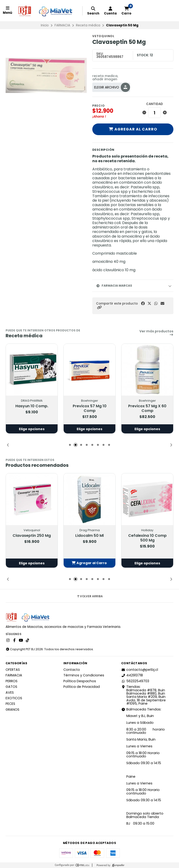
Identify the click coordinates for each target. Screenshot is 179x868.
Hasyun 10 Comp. (32, 406)
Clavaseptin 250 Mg (32, 535)
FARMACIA (62, 25)
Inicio (45, 25)
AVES (10, 692)
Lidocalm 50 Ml (89, 535)
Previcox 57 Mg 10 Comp (90, 408)
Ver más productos (156, 333)
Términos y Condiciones (84, 675)
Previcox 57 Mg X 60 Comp (147, 408)
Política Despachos (80, 681)
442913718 (132, 675)
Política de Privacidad (82, 687)
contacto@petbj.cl (140, 670)
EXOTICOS (14, 698)
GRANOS (12, 710)
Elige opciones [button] (32, 429)
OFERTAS (13, 670)
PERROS (12, 681)
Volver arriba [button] (90, 596)
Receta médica (88, 25)
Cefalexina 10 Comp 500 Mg (147, 538)
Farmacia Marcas (114, 286)
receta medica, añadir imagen (105, 77)
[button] (99, 307)
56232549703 (135, 681)
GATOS (11, 687)
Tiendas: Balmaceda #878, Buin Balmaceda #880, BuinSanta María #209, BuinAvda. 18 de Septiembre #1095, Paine (143, 695)
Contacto (72, 670)
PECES (10, 704)
